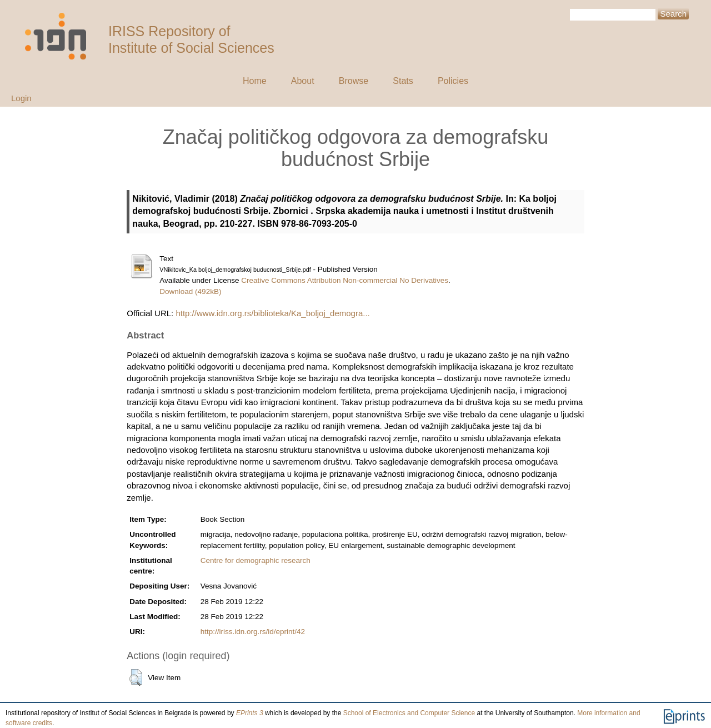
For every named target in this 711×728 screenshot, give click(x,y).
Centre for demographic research (256, 560)
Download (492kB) (190, 291)
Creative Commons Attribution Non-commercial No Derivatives (345, 280)
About (303, 81)
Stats (403, 81)
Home (255, 81)
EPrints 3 (250, 713)
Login (21, 98)
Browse (354, 81)
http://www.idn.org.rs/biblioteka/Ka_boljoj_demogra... (272, 313)
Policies (453, 81)
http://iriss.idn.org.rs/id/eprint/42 (253, 632)
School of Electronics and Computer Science (409, 713)
